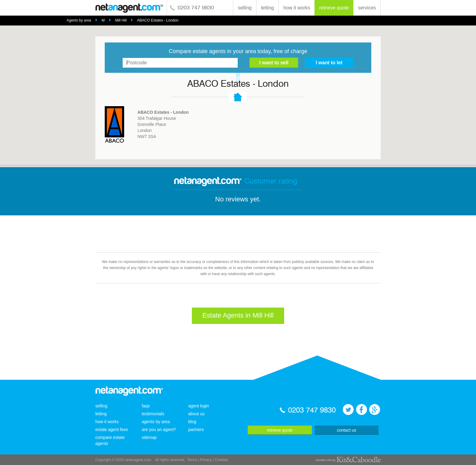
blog (192, 422)
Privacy (206, 460)
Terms (192, 460)
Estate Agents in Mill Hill (238, 315)
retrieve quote (334, 8)
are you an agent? (159, 430)
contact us (347, 430)
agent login (199, 406)
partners (196, 430)
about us (196, 414)
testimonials (153, 414)
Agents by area (79, 20)
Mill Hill (121, 20)
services (367, 8)
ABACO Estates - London (158, 20)
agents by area (156, 422)
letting (268, 8)
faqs (146, 406)
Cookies (221, 460)
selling (245, 8)
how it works (297, 8)
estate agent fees (112, 430)
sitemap (149, 437)
